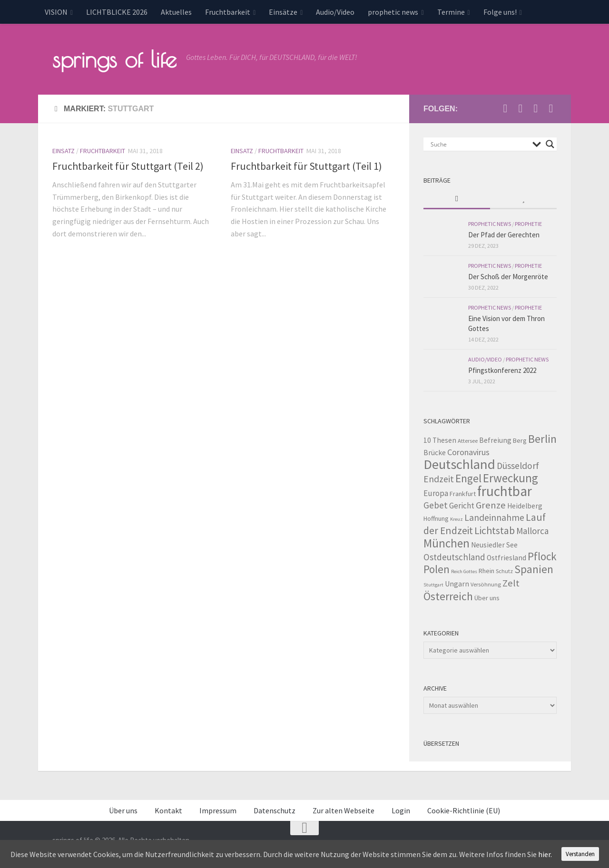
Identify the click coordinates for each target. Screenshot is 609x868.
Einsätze (283, 12)
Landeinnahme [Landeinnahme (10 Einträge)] (494, 517)
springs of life (114, 59)
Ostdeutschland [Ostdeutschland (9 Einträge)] (454, 557)
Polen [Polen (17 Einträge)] (437, 569)
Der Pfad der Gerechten (504, 235)
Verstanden (580, 854)
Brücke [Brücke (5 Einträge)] (435, 453)
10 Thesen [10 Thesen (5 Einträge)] (440, 440)
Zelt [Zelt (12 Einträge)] (511, 583)
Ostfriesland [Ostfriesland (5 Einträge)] (506, 558)
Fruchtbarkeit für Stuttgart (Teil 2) (128, 166)
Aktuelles (176, 12)
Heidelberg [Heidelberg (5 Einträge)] (525, 506)
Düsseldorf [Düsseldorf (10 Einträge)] (518, 466)
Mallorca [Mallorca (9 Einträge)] (532, 531)
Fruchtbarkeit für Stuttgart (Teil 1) (306, 166)
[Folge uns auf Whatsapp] (551, 108)
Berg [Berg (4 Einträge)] (520, 440)
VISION (56, 12)
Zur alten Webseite (344, 810)
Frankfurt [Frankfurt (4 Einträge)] (463, 494)
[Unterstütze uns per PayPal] (536, 108)
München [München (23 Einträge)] (447, 543)
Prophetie (528, 224)
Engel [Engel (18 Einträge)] (468, 478)
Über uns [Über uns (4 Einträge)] (487, 598)
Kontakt (168, 810)
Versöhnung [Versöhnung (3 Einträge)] (486, 584)
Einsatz (64, 151)
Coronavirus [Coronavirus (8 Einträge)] (468, 452)
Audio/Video (335, 12)
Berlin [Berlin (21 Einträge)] (542, 439)
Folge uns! (500, 12)
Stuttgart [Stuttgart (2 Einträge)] (433, 585)
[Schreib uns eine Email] (505, 108)
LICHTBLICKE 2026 (117, 12)
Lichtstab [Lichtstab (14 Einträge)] (495, 531)
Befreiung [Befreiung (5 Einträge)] (495, 440)
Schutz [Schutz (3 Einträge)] (504, 571)
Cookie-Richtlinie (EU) (464, 810)
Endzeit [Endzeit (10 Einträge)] (439, 479)
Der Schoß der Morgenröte (508, 277)
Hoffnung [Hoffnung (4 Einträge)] (436, 518)
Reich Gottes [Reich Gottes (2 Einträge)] (464, 571)
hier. (545, 854)
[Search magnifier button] (550, 144)
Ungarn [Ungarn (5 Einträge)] (457, 584)
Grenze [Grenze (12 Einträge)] (491, 505)
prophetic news (393, 12)
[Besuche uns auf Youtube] (521, 108)
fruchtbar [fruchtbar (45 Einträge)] (505, 491)
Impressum (218, 810)
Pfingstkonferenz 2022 (502, 370)
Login (401, 810)
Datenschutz (275, 810)
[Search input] (479, 144)
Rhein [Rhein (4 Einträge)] (486, 571)
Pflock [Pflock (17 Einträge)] (542, 556)
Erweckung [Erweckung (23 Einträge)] (511, 478)
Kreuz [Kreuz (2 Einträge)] (457, 519)
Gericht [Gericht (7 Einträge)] (462, 506)
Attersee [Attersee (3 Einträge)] (468, 441)
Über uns (123, 810)
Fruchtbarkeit (228, 12)
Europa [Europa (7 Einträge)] (436, 493)
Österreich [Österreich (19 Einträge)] (448, 596)
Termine (451, 12)
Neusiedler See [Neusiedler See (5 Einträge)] (494, 545)
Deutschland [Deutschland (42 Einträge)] (459, 464)
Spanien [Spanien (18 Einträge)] (534, 569)
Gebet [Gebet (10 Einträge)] (436, 505)
